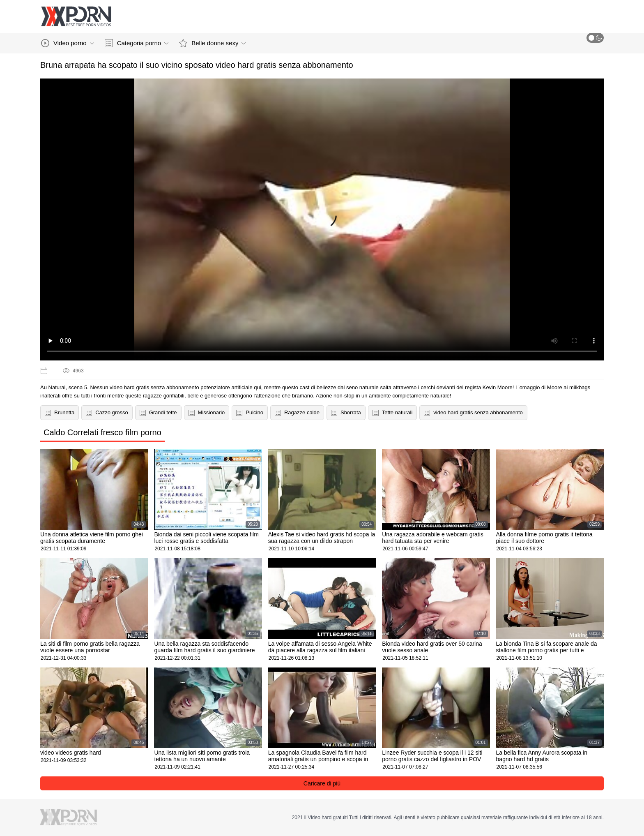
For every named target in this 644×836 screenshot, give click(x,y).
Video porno (68, 43)
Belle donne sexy (212, 43)
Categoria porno (137, 43)
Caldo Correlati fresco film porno (102, 432)
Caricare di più (322, 783)
